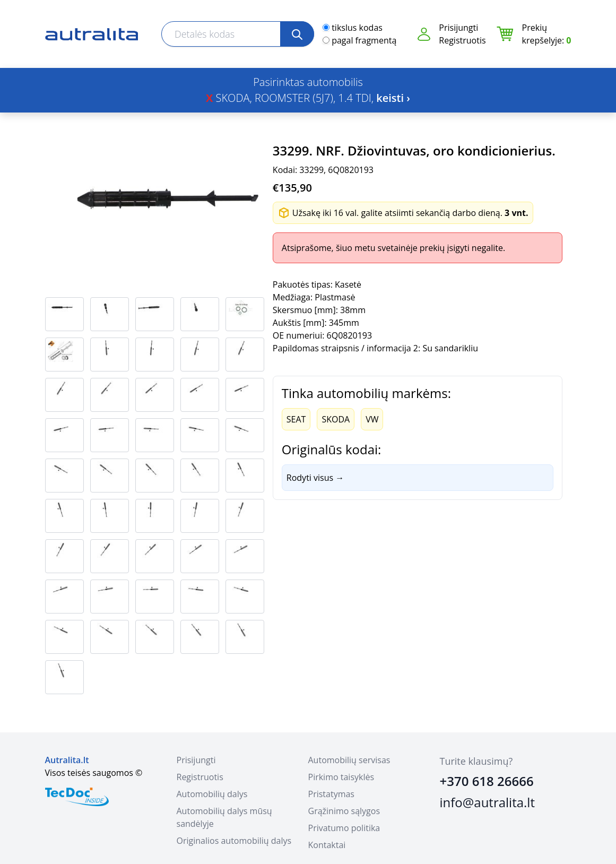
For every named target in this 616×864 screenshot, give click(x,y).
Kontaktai (327, 845)
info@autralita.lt (487, 802)
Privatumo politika (344, 828)
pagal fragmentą (364, 40)
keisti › (393, 98)
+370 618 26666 (487, 781)
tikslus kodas (357, 28)
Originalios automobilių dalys (234, 841)
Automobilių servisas (349, 760)
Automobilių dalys (212, 794)
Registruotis (462, 40)
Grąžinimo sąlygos (344, 811)
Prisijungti (458, 28)
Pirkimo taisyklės (341, 777)
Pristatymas (331, 794)
